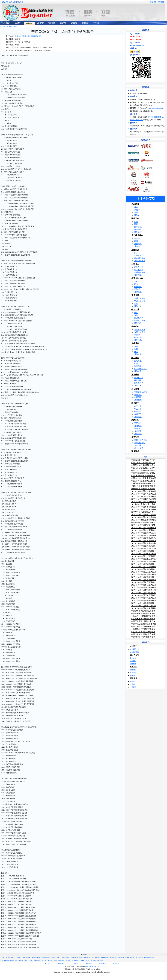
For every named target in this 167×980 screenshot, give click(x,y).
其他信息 (138, 323)
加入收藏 (12, 2)
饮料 (136, 349)
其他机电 (138, 340)
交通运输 (135, 295)
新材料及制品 (140, 272)
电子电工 (135, 403)
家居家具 (135, 451)
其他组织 (138, 434)
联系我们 (133, 675)
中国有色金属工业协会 (133, 957)
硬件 (136, 313)
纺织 (136, 363)
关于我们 (48, 963)
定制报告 (138, 445)
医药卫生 (135, 219)
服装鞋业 (138, 361)
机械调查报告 (98, 960)
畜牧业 (137, 210)
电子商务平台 (46, 957)
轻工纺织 (135, 358)
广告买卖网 (74, 957)
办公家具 (138, 244)
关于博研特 (162, 2)
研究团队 (133, 661)
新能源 (137, 289)
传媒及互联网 (140, 321)
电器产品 (138, 412)
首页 (2, 27)
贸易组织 (138, 423)
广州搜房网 (65, 957)
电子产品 (138, 406)
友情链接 (133, 687)
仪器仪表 (138, 414)
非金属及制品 (140, 258)
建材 (16, 27)
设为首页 (5, 2)
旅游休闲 (135, 375)
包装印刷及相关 (141, 369)
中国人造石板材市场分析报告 (143, 470)
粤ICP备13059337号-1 (93, 966)
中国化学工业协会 (8, 960)
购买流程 (153, 2)
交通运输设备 (140, 298)
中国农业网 (56, 957)
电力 (136, 284)
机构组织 (135, 420)
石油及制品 (139, 267)
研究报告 (135, 437)
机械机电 (135, 326)
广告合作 (133, 684)
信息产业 (135, 310)
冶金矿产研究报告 (72, 960)
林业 (136, 207)
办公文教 (135, 389)
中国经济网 (19, 960)
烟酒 (136, 352)
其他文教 (138, 400)
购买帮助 (134, 667)
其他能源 (138, 292)
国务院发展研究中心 (102, 957)
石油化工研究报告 (86, 960)
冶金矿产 (135, 250)
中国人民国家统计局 (86, 957)
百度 (3, 957)
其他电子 (138, 417)
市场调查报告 (140, 443)
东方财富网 (10, 957)
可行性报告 (48, 960)
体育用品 (138, 397)
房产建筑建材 (9, 27)
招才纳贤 (133, 664)
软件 (136, 315)
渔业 (136, 213)
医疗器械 (138, 227)
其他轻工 (138, 371)
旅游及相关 (139, 378)
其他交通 (138, 306)
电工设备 (138, 409)
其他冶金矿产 (140, 261)
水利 (136, 282)
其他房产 (138, 246)
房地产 (137, 239)
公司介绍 (133, 658)
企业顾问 (134, 646)
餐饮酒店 (138, 380)
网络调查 (113, 957)
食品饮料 (135, 343)
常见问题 (133, 673)
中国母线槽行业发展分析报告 (143, 465)
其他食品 (138, 354)
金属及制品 (139, 256)
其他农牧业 (139, 215)
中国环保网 (36, 957)
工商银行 (18, 957)
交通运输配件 (140, 301)
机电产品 (138, 337)
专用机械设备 (140, 332)
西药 (136, 224)
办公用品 (138, 395)
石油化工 (135, 264)
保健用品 (138, 229)
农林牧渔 (135, 204)
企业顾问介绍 (135, 649)
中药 (136, 222)
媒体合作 (133, 681)
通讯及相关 (139, 318)
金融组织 (138, 426)
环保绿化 (138, 428)
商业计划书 (139, 448)
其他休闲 (138, 386)
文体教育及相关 (141, 392)
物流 (136, 304)
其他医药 (138, 232)
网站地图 (20, 2)
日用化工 (138, 366)
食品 (136, 347)
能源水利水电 (137, 278)
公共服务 (138, 431)
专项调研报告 (38, 960)
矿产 (136, 253)
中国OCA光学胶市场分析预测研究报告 (28, 36)
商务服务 (134, 678)
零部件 (137, 335)
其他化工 (138, 275)
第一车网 (121, 957)
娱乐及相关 (139, 383)
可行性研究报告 (141, 440)
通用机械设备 (140, 330)
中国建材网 (27, 957)
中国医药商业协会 (148, 957)
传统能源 (138, 287)
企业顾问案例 (135, 652)
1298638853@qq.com (137, 46)
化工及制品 (139, 270)
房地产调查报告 (59, 960)
